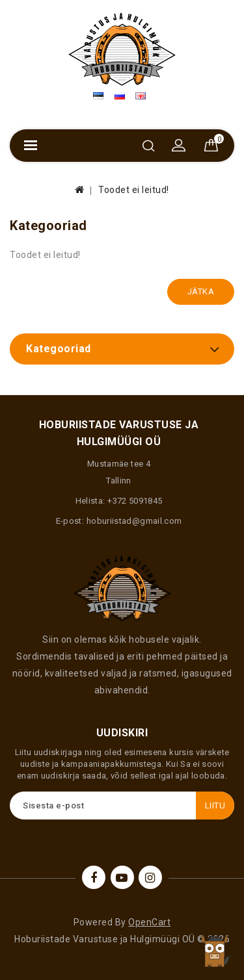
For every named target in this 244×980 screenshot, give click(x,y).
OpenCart (149, 922)
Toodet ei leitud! (134, 190)
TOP (215, 951)
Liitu (215, 806)
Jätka (201, 291)
